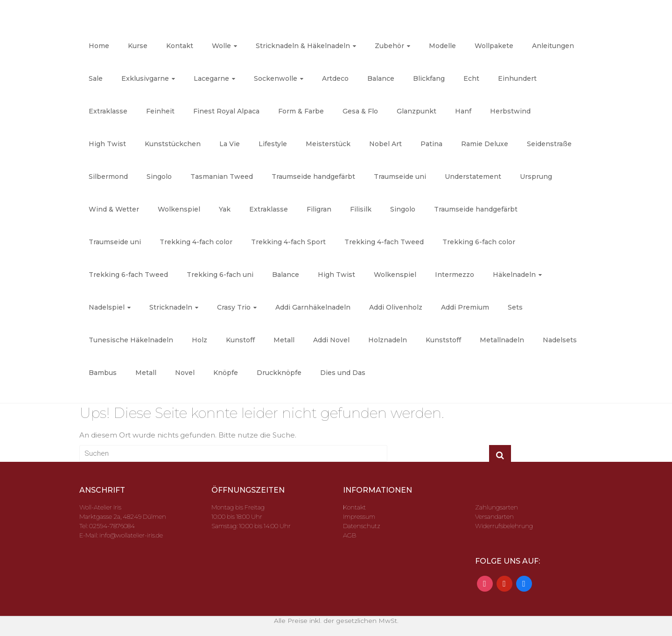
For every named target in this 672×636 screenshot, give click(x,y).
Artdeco (335, 78)
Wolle (221, 46)
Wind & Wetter (114, 209)
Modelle (442, 46)
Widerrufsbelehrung (504, 526)
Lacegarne (211, 78)
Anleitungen (553, 46)
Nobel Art (385, 144)
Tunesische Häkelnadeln (131, 340)
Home (99, 46)
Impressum (359, 516)
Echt (471, 78)
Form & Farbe (301, 111)
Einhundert (517, 78)
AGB (350, 535)
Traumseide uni (400, 177)
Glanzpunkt (416, 111)
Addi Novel (331, 340)
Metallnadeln (502, 340)
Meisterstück (328, 144)
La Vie (230, 144)
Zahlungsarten (497, 507)
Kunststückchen (173, 144)
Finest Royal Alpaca (226, 111)
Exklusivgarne (145, 78)
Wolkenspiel (179, 209)
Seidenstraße (549, 144)
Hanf (463, 111)
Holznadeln (388, 340)
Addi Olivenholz (396, 307)
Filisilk (361, 209)
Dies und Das (343, 373)
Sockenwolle (276, 78)
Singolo (159, 177)
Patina (431, 144)
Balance (381, 78)
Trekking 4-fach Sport (288, 242)
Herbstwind (510, 111)
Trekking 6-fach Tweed (128, 275)
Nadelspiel (107, 307)
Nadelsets (560, 340)
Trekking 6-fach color (479, 242)
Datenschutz (362, 526)
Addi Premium (465, 307)
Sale (96, 78)
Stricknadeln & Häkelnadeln (303, 46)
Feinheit (160, 111)
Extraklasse (108, 111)
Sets (515, 307)
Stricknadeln (171, 307)
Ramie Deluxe (485, 144)
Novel (185, 373)
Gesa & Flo (360, 111)
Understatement (473, 177)
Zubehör (389, 46)
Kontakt (180, 46)
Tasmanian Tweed (222, 177)
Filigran (319, 209)
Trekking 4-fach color (196, 242)
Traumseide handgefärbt (313, 177)
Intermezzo (455, 275)
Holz (199, 340)
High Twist (107, 144)
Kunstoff (240, 340)
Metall (284, 340)
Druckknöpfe (279, 373)
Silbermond (108, 177)
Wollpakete (494, 46)
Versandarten (494, 516)
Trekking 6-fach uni (220, 275)
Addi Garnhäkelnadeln (313, 307)
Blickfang (429, 78)
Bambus (103, 373)
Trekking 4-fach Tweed (384, 242)
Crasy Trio (234, 307)
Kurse (138, 46)
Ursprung (536, 177)
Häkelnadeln (514, 275)
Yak (225, 209)
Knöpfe (226, 373)
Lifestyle (273, 144)
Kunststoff (443, 340)
